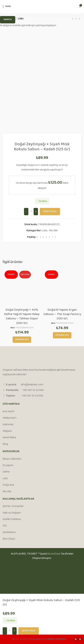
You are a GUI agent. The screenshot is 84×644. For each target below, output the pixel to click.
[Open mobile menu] (7, 7)
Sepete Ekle (29, 631)
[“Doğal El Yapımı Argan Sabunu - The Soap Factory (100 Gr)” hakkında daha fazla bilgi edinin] (62, 335)
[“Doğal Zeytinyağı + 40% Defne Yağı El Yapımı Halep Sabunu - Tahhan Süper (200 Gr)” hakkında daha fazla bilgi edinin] (22, 340)
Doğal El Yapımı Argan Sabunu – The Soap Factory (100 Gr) (62, 314)
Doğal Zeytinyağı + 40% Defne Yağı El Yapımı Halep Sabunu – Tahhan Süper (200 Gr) (22, 317)
